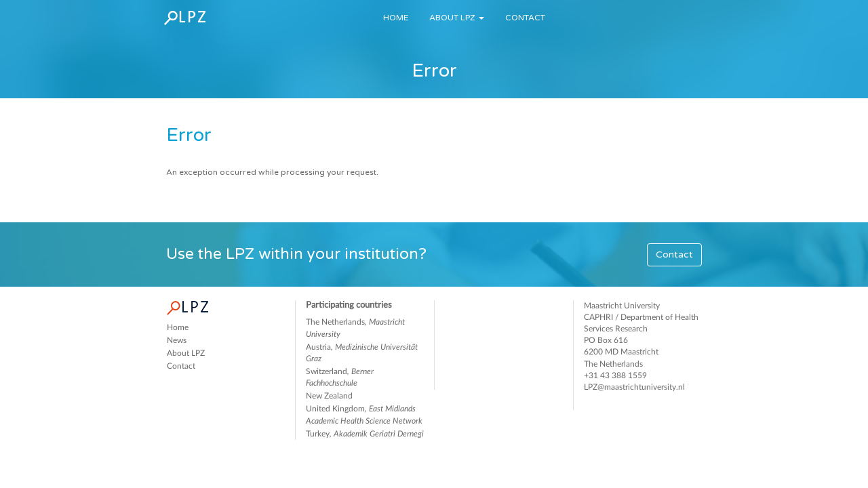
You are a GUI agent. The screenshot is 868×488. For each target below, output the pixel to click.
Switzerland (340, 377)
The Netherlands (355, 328)
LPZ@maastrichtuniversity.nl (634, 387)
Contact (525, 18)
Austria (362, 353)
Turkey (365, 434)
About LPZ (186, 353)
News (177, 340)
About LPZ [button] (457, 18)
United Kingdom (364, 414)
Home (396, 18)
